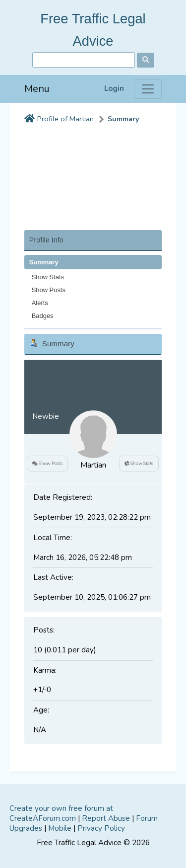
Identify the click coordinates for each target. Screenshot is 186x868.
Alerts (40, 303)
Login (114, 89)
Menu (37, 89)
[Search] (84, 60)
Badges (43, 316)
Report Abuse (106, 818)
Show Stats (48, 277)
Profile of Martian (65, 119)
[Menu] (148, 89)
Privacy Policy (101, 828)
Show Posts (49, 290)
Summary (124, 119)
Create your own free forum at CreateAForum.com (61, 813)
